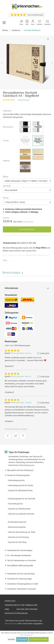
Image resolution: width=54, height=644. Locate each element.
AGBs (7, 609)
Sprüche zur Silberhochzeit (19, 509)
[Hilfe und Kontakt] (27, 23)
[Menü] (4, 23)
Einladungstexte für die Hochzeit (22, 499)
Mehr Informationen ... (27, 635)
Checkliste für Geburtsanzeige (19, 579)
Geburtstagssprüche (16, 480)
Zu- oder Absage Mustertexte (19, 555)
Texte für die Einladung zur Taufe (22, 532)
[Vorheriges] (2, 62)
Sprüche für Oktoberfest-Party (20, 490)
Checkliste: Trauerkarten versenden (22, 589)
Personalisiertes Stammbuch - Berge (26, 353)
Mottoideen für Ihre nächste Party (21, 574)
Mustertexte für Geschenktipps (20, 550)
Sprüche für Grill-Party (17, 542)
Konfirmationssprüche (17, 522)
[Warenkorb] (47, 23)
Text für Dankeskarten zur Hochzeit (22, 560)
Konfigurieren (22, 639)
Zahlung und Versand (27, 609)
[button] (6, 260)
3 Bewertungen (24, 100)
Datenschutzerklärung (16, 613)
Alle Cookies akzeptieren (39, 639)
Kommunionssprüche (17, 527)
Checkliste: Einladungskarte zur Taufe (23, 584)
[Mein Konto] (33, 23)
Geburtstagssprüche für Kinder (21, 485)
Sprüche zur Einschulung (19, 537)
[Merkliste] (39, 23)
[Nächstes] (52, 62)
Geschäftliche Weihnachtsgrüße (20, 565)
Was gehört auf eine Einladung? (20, 470)
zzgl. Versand (28, 222)
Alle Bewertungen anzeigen (16, 429)
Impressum (10, 601)
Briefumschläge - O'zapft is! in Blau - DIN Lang (30, 402)
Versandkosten (11, 623)
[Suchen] (21, 23)
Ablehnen (11, 639)
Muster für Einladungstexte (18, 475)
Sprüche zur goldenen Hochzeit (21, 514)
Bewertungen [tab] (13, 273)
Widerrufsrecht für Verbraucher (21, 605)
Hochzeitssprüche (15, 504)
